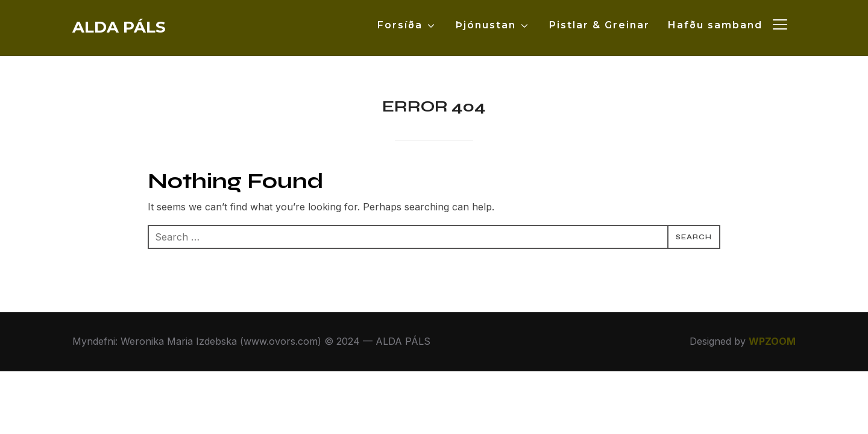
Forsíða (400, 25)
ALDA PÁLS (119, 27)
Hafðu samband (715, 25)
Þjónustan (486, 25)
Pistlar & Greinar (599, 25)
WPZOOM (772, 341)
